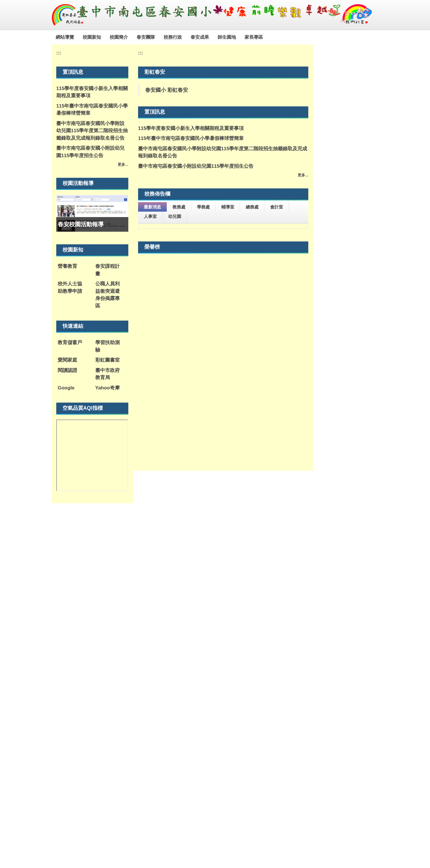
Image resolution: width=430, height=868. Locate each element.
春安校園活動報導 (81, 224)
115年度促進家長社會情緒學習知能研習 (190, 234)
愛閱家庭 (67, 360)
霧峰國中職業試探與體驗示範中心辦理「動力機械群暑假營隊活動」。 (223, 314)
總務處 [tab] (252, 207)
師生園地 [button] (240, 37)
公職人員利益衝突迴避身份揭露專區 (107, 295)
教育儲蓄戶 (70, 343)
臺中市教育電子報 (221, 683)
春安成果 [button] (213, 37)
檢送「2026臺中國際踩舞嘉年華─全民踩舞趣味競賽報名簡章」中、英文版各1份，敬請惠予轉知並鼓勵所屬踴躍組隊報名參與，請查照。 (223, 265)
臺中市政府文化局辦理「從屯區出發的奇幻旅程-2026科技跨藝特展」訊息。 (222, 328)
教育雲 (251, 669)
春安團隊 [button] (159, 37)
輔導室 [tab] (228, 207)
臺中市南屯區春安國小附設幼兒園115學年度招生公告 (90, 152)
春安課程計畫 (107, 270)
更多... (123, 164)
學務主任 (257, 811)
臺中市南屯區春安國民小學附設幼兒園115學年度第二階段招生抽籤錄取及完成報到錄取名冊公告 (92, 131)
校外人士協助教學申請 (70, 287)
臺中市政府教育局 (107, 374)
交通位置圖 (160, 804)
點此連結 (272, 841)
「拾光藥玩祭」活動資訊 (174, 351)
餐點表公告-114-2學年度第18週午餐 (186, 341)
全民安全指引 (186, 726)
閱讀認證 (67, 370)
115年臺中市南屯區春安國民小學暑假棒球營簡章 (92, 110)
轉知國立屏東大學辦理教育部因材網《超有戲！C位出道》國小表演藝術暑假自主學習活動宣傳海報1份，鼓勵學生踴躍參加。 (222, 247)
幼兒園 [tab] (175, 216)
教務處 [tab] (179, 207)
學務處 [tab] (203, 207)
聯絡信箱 (185, 804)
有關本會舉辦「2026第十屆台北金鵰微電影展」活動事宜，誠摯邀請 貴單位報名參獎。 (221, 282)
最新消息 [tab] (152, 207)
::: (58, 37)
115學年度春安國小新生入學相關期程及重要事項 (92, 92)
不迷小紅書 (152, 731)
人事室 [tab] (150, 216)
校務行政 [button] (186, 37)
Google (66, 388)
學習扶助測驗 (107, 346)
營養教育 (67, 266)
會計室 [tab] (277, 207)
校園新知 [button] (105, 37)
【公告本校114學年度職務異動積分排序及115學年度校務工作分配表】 (219, 300)
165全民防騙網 (292, 681)
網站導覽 (78, 37)
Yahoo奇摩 (107, 388)
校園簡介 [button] (132, 37)
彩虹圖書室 (107, 360)
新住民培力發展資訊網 (152, 683)
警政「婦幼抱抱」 (221, 726)
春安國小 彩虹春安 (167, 90)
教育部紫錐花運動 (186, 683)
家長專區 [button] (267, 37)
